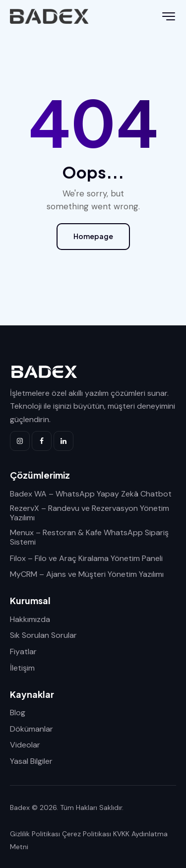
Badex (20, 807)
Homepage (93, 236)
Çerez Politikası (87, 834)
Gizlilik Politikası (35, 834)
